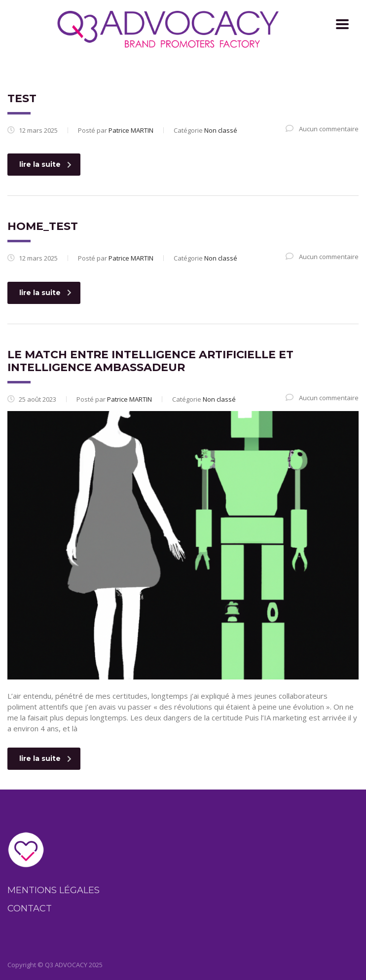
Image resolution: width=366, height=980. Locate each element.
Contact (30, 908)
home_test (43, 226)
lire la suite (45, 164)
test (22, 98)
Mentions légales (54, 890)
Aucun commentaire (322, 129)
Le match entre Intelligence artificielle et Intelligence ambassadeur (150, 361)
